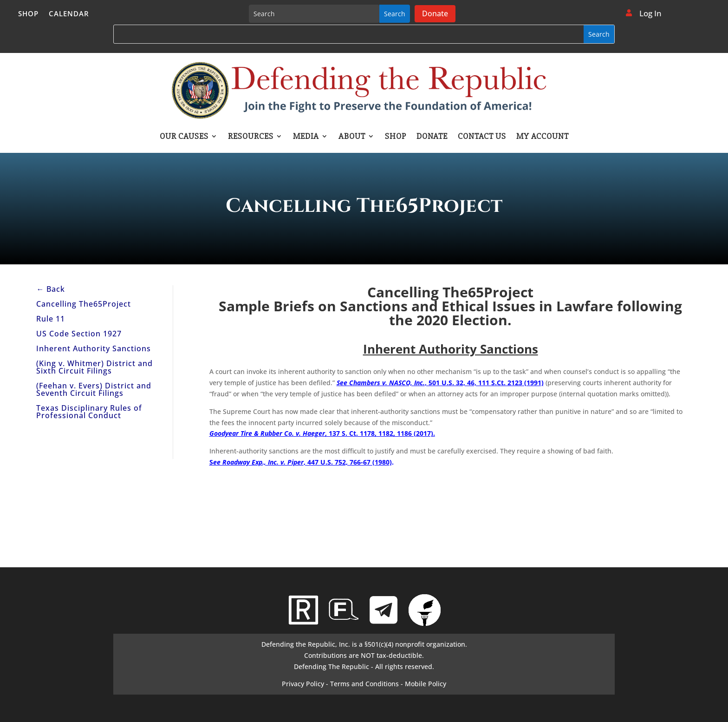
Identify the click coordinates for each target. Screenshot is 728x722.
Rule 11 (51, 319)
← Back (51, 289)
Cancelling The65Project (84, 304)
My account (543, 137)
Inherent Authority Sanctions (94, 348)
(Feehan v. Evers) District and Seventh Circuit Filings (94, 389)
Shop (28, 14)
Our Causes (184, 137)
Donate (435, 13)
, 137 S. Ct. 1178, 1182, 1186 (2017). (322, 433)
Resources (251, 137)
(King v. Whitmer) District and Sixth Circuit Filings (94, 367)
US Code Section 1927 (79, 334)
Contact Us (482, 137)
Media (306, 137)
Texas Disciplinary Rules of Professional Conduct (89, 412)
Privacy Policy (303, 684)
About (352, 137)
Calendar (69, 14)
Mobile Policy (426, 684)
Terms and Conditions (364, 684)
